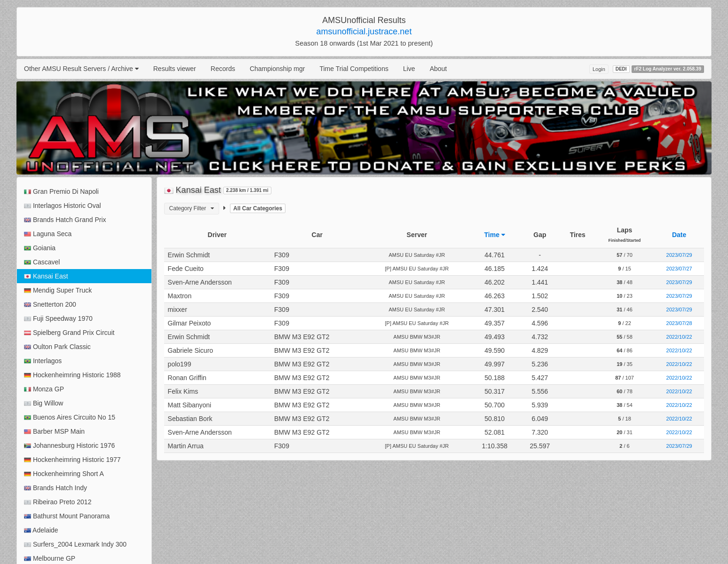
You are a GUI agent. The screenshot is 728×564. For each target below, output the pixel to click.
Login (599, 69)
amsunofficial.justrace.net (364, 32)
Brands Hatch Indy (55, 488)
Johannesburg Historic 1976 (69, 446)
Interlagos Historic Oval (63, 206)
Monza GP (44, 389)
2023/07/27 (679, 269)
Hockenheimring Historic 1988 (72, 375)
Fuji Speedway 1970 (58, 319)
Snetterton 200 (50, 305)
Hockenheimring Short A (64, 474)
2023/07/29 (679, 255)
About (439, 69)
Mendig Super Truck (58, 290)
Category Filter (192, 208)
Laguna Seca (48, 234)
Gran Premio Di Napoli (61, 192)
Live (409, 69)
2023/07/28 (679, 323)
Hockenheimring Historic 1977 (72, 460)
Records (223, 69)
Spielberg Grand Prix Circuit (69, 333)
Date (679, 235)
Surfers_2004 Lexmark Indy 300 (75, 544)
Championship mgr (277, 69)
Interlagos (43, 361)
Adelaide (41, 530)
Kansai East (46, 276)
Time (495, 235)
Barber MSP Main (54, 432)
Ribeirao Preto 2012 (58, 502)
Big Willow (44, 403)
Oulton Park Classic (57, 347)
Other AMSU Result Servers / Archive (81, 69)
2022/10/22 (679, 337)
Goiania (40, 248)
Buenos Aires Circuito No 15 (70, 417)
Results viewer (175, 69)
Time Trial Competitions (354, 69)
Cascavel (42, 262)
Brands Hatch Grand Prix (65, 220)
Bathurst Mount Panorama (67, 516)
